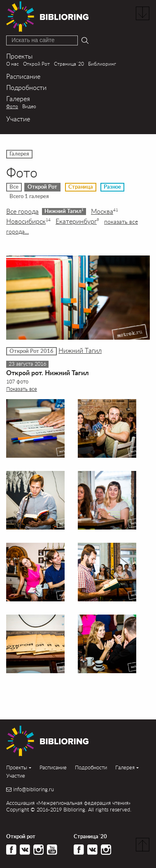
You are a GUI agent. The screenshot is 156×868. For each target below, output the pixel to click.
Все (14, 187)
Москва (105, 211)
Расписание (23, 76)
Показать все (22, 389)
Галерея (18, 98)
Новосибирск (28, 221)
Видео (29, 106)
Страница (81, 187)
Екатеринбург (77, 221)
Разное (112, 187)
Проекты (19, 56)
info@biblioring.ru (34, 789)
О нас (13, 64)
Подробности (26, 87)
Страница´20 (69, 64)
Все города (22, 211)
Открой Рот (36, 64)
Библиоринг (102, 64)
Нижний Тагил (64, 211)
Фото (12, 106)
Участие (18, 119)
